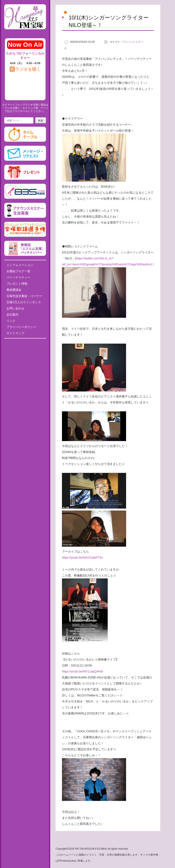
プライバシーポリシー (21, 327)
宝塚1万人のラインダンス (24, 302)
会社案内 (12, 315)
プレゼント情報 (17, 284)
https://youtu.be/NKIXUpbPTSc (82, 558)
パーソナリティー (18, 277)
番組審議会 (14, 290)
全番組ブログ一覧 (18, 271)
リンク (11, 321)
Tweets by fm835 (25, 343)
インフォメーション (20, 265)
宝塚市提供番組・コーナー (24, 296)
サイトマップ (15, 333)
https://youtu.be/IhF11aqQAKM (82, 671)
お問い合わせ (15, 308)
